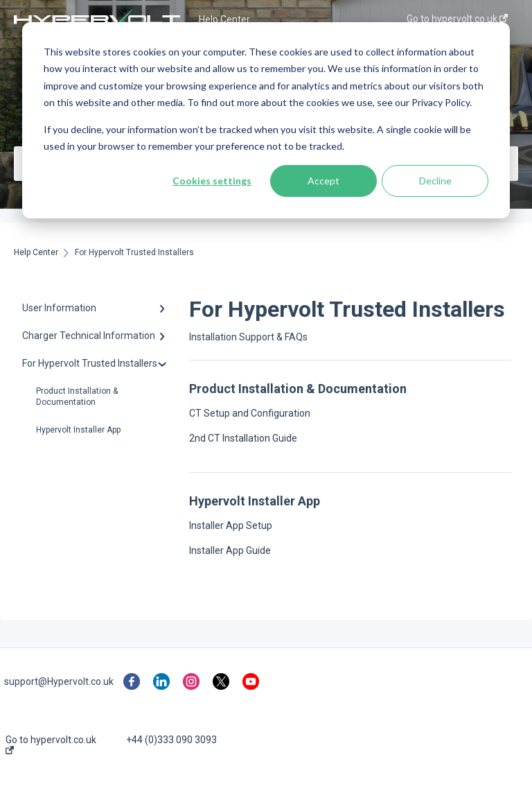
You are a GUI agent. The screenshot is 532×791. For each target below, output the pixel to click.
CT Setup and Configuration (250, 413)
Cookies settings (212, 181)
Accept (323, 181)
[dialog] (266, 120)
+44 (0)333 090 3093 (171, 740)
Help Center (224, 19)
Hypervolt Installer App (78, 430)
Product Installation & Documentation (77, 397)
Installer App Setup (231, 525)
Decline (435, 181)
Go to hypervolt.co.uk (51, 744)
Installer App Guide (230, 550)
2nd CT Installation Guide (243, 438)
